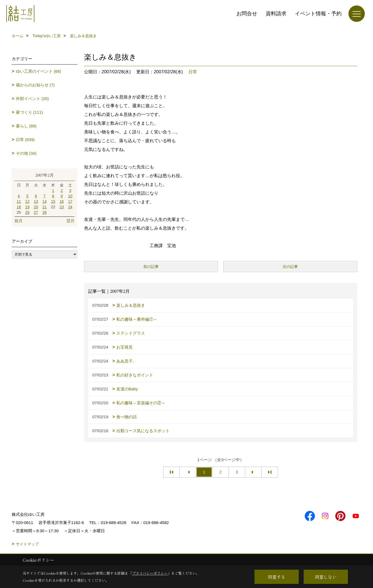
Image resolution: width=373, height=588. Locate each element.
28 (45, 212)
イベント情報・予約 (318, 14)
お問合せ (247, 14)
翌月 (70, 221)
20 (36, 207)
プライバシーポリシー (150, 573)
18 (19, 207)
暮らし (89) (26, 126)
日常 (193, 72)
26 (27, 212)
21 (45, 207)
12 (27, 201)
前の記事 (151, 267)
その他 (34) (26, 153)
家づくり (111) (29, 112)
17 (70, 201)
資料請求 (276, 14)
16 (62, 201)
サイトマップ (27, 544)
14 (45, 201)
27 (36, 212)
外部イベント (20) (32, 99)
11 (19, 201)
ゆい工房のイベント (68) (39, 71)
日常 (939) (25, 140)
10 (70, 196)
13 (36, 201)
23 (62, 207)
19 (27, 207)
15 (53, 201)
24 (70, 207)
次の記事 (290, 267)
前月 (19, 221)
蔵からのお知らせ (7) (35, 85)
